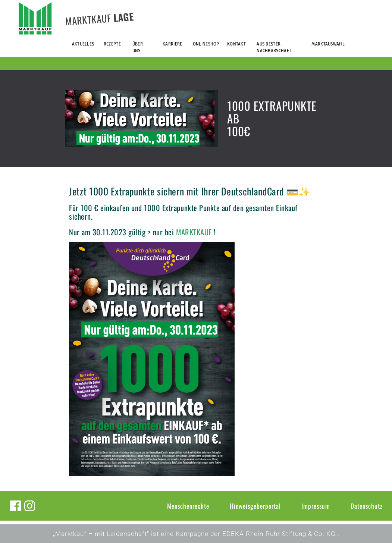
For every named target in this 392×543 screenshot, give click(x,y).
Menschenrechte (188, 506)
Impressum (316, 506)
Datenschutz (367, 506)
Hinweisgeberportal (255, 506)
